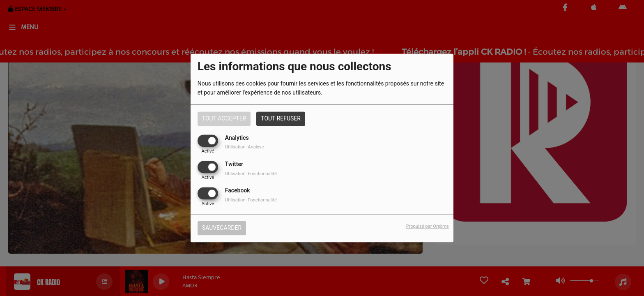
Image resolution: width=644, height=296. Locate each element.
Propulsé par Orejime (428, 227)
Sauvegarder (222, 228)
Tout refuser (281, 118)
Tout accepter (224, 118)
